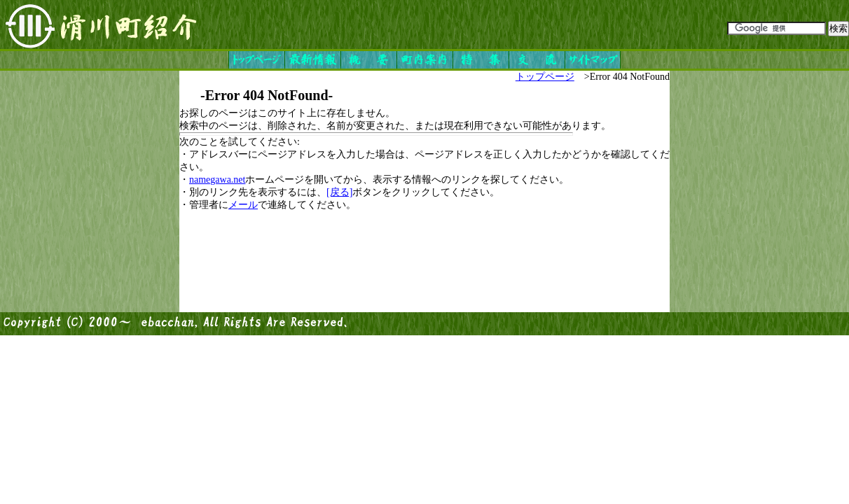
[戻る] (339, 192)
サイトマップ (593, 60)
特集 (481, 60)
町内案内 (424, 60)
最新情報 (312, 60)
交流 (537, 60)
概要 (368, 60)
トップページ (256, 60)
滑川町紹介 (102, 24)
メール (243, 205)
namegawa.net (217, 180)
